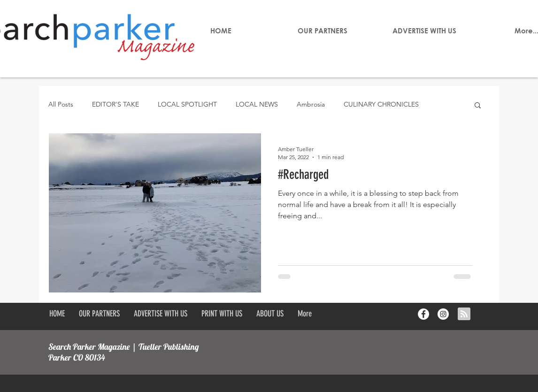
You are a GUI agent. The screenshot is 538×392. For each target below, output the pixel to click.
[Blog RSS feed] (464, 314)
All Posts (61, 104)
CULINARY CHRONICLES (381, 104)
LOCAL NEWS (257, 104)
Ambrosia (311, 104)
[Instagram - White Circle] (443, 314)
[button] (478, 106)
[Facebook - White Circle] (423, 314)
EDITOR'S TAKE (115, 104)
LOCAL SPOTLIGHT (187, 104)
